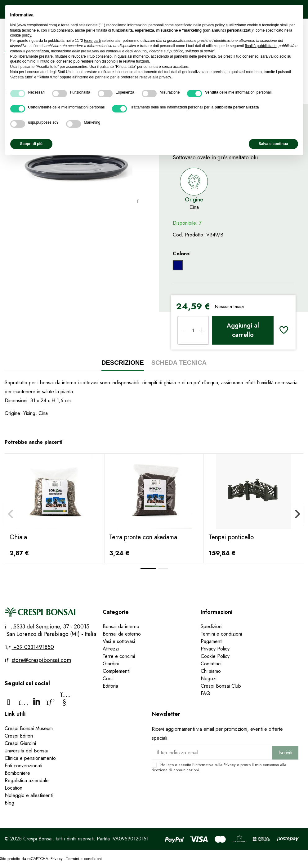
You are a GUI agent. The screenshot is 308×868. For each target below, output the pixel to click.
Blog (9, 803)
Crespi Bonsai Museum (29, 728)
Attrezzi (111, 649)
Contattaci (211, 664)
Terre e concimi (119, 656)
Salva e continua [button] (273, 144)
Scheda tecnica (179, 363)
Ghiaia (18, 537)
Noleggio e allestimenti (29, 795)
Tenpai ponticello (231, 537)
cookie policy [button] (21, 35)
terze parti (92, 41)
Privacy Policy (215, 649)
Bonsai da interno (121, 626)
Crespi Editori (19, 736)
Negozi (209, 679)
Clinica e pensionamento (30, 758)
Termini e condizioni (221, 634)
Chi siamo (211, 671)
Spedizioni (212, 626)
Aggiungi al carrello (243, 330)
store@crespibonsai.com (41, 660)
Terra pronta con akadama (143, 537)
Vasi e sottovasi (119, 641)
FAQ (206, 693)
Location (13, 788)
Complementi (116, 671)
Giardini (111, 664)
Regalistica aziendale (27, 780)
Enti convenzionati (23, 766)
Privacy (230, 765)
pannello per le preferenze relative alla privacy (133, 77)
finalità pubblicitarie (261, 46)
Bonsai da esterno (122, 634)
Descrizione (123, 363)
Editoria (110, 686)
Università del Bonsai (26, 751)
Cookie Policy (215, 656)
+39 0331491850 (33, 647)
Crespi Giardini (20, 743)
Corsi (108, 679)
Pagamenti (212, 641)
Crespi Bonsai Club (221, 686)
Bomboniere (17, 773)
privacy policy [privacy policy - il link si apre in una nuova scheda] (213, 25)
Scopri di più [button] (31, 144)
